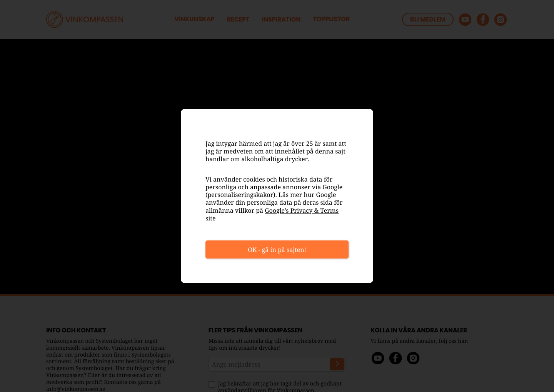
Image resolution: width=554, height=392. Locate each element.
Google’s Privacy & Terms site (272, 214)
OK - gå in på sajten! (277, 250)
